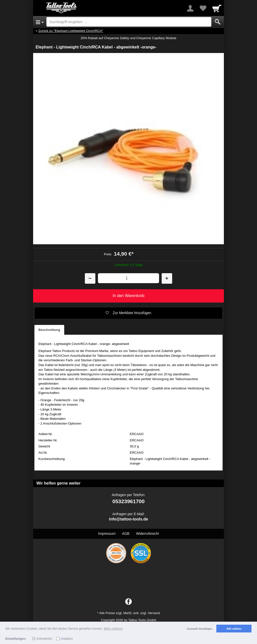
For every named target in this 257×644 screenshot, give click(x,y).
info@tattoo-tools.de (128, 519)
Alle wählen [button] (234, 629)
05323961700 (128, 501)
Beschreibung (49, 330)
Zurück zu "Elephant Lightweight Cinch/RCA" (71, 31)
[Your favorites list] (203, 8)
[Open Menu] (40, 22)
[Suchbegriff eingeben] (129, 22)
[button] (128, 313)
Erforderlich (44, 639)
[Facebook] (128, 602)
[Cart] (217, 8)
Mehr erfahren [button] (113, 629)
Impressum (107, 534)
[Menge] (128, 278)
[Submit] (218, 22)
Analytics (67, 639)
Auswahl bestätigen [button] (200, 629)
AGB (126, 534)
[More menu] (190, 8)
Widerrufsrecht (147, 534)
